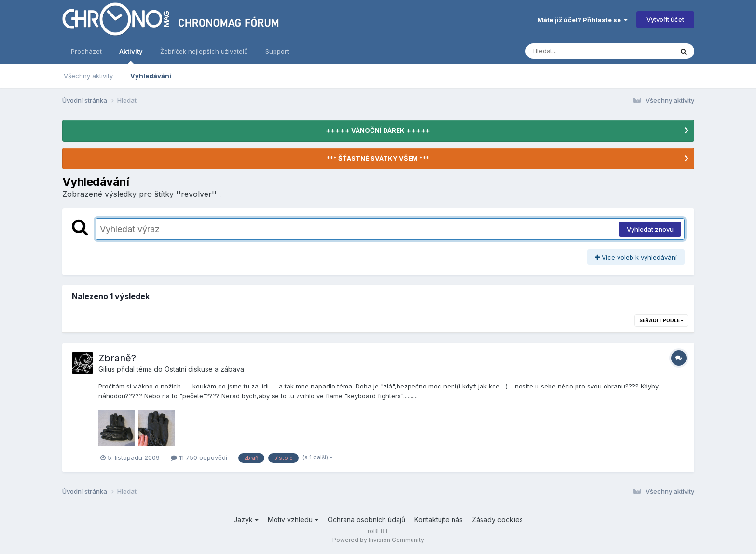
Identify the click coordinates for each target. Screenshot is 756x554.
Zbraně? (117, 358)
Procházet (86, 51)
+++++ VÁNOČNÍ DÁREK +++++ (378, 130)
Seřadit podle (661, 320)
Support (277, 51)
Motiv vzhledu (293, 519)
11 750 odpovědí (199, 457)
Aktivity (131, 55)
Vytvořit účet (665, 19)
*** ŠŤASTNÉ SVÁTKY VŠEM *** (378, 158)
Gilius (107, 369)
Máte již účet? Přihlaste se (583, 20)
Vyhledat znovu (650, 229)
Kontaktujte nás (439, 519)
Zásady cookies (497, 519)
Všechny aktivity (88, 76)
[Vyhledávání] (581, 51)
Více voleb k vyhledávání (636, 257)
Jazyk (246, 519)
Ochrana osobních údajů (366, 519)
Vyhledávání (151, 76)
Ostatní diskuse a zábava (204, 369)
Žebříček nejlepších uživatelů (204, 51)
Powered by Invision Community (378, 540)
